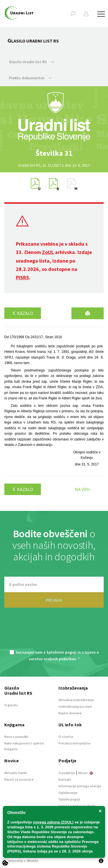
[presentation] (54, 632)
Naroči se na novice (19, 779)
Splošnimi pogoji (61, 652)
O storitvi (66, 737)
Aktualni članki (16, 773)
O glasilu (11, 705)
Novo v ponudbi (16, 737)
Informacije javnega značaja (80, 786)
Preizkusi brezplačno (74, 743)
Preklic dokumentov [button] (30, 78)
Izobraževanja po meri (75, 706)
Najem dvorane (70, 713)
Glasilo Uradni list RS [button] (32, 62)
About (86, 773)
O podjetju (67, 773)
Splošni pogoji (69, 799)
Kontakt (65, 779)
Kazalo (23, 313)
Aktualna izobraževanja (76, 700)
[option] (54, 153)
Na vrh (82, 489)
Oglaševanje (68, 793)
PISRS (22, 277)
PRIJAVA (54, 600)
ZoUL (48, 252)
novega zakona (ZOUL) (53, 822)
